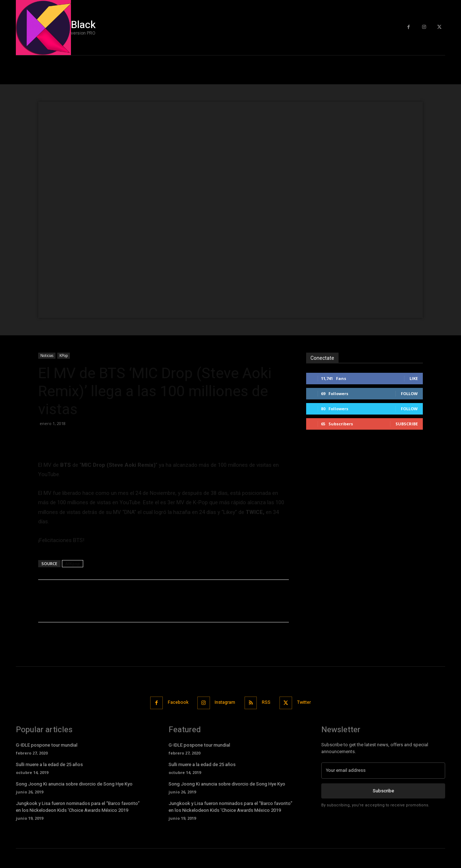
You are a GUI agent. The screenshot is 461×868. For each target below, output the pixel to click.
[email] (383, 770)
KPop (64, 355)
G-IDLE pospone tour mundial (47, 744)
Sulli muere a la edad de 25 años (49, 764)
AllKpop (73, 563)
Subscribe (407, 424)
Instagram (224, 702)
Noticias (47, 355)
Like (414, 378)
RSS (268, 702)
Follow (409, 393)
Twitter (309, 702)
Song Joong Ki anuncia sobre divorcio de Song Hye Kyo (74, 783)
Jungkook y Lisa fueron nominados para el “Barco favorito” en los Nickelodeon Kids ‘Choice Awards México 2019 (78, 806)
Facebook (174, 702)
